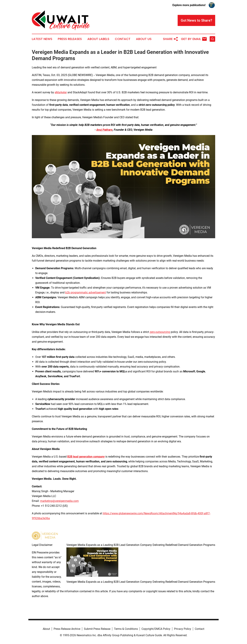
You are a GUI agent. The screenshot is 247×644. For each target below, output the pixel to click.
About (46, 629)
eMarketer (61, 92)
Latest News (42, 39)
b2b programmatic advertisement (86, 292)
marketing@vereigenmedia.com (59, 501)
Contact (123, 39)
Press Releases (70, 39)
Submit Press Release (97, 629)
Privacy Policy (183, 629)
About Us (144, 39)
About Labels (98, 39)
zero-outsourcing (160, 332)
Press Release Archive (67, 629)
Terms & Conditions (126, 629)
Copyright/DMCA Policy (156, 629)
